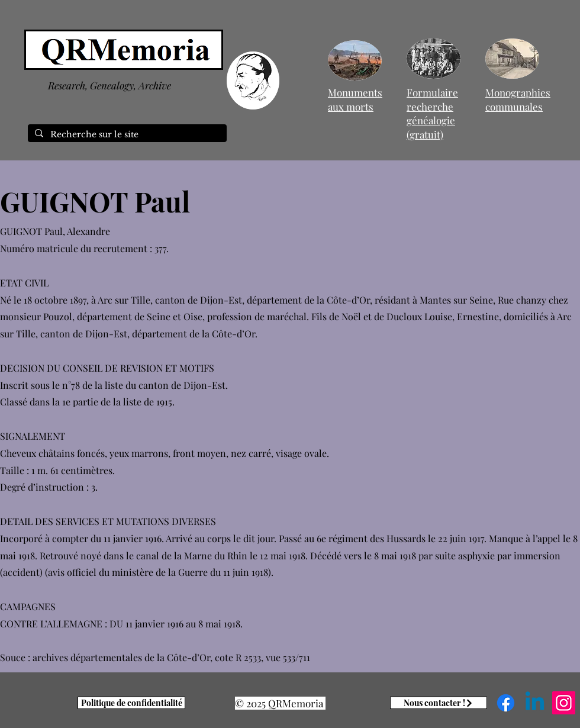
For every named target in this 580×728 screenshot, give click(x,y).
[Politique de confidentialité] (131, 703)
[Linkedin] (535, 703)
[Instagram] (564, 703)
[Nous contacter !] (439, 703)
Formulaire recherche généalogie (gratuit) (432, 113)
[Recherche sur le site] (126, 135)
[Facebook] (506, 703)
